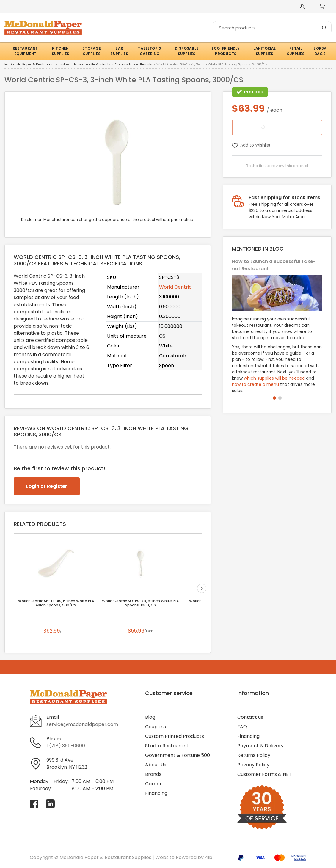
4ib (209, 857)
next (202, 588)
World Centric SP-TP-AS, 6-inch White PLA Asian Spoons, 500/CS (56, 603)
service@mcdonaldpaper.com (82, 724)
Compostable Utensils (134, 65)
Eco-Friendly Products (92, 65)
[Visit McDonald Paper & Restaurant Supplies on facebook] (34, 804)
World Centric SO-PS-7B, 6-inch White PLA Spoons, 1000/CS (140, 603)
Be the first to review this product (277, 166)
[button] (274, 398)
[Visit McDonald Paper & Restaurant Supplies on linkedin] (50, 804)
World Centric (175, 287)
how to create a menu (255, 384)
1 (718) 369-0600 (66, 746)
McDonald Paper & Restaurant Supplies (37, 65)
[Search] (272, 28)
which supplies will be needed (274, 378)
